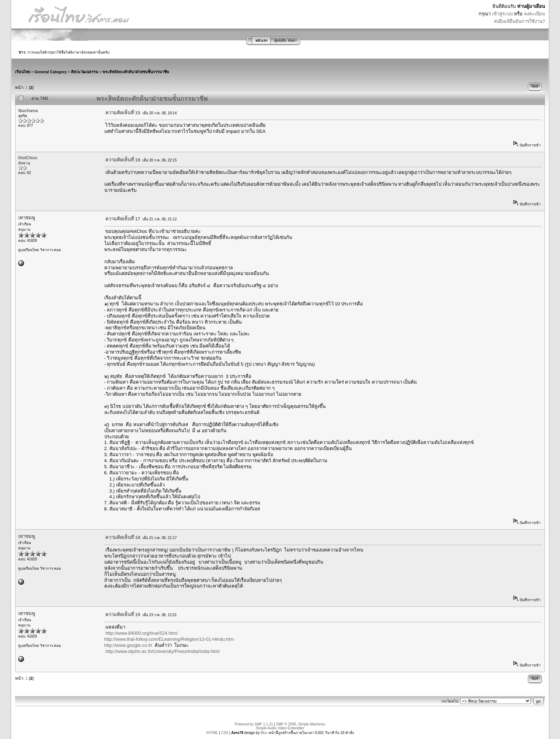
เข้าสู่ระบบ (502, 14)
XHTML (212, 733)
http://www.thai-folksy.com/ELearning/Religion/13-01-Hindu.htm (169, 639)
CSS (225, 733)
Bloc (264, 733)
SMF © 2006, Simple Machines (301, 724)
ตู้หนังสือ (280, 41)
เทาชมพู (27, 218)
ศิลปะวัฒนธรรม (85, 72)
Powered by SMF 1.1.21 (254, 724)
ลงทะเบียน (534, 14)
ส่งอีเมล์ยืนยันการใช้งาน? (519, 21)
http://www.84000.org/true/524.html (141, 633)
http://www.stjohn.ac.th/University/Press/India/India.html (162, 651)
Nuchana (28, 111)
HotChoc (28, 158)
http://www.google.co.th (128, 645)
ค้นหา (292, 41)
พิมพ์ (535, 86)
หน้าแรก (261, 41)
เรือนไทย (22, 72)
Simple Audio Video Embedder (280, 728)
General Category (50, 72)
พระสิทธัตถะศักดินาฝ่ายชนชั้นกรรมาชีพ (136, 72)
